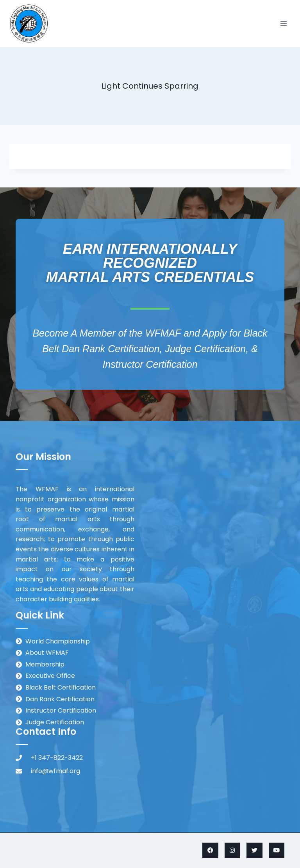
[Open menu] (283, 23)
